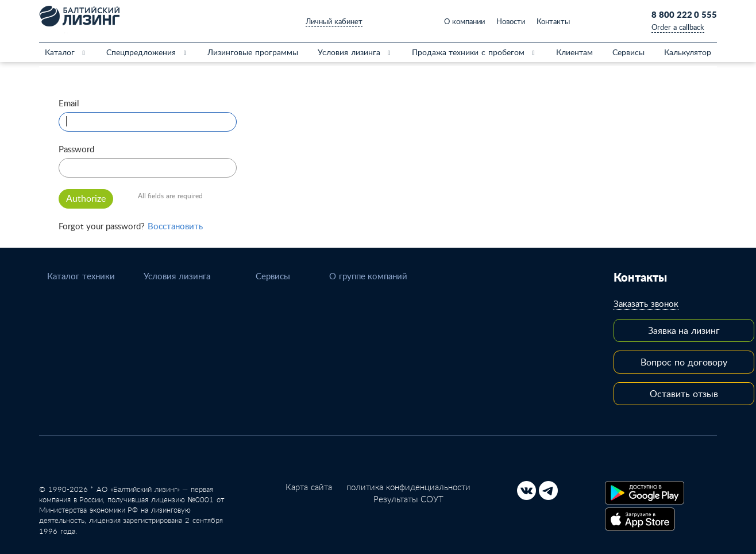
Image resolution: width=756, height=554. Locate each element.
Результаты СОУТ (408, 499)
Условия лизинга (177, 276)
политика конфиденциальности (408, 487)
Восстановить (175, 226)
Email (69, 103)
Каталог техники (81, 276)
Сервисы (273, 276)
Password (76, 149)
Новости (511, 21)
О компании (464, 21)
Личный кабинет (334, 21)
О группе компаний (368, 276)
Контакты (553, 21)
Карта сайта (309, 487)
